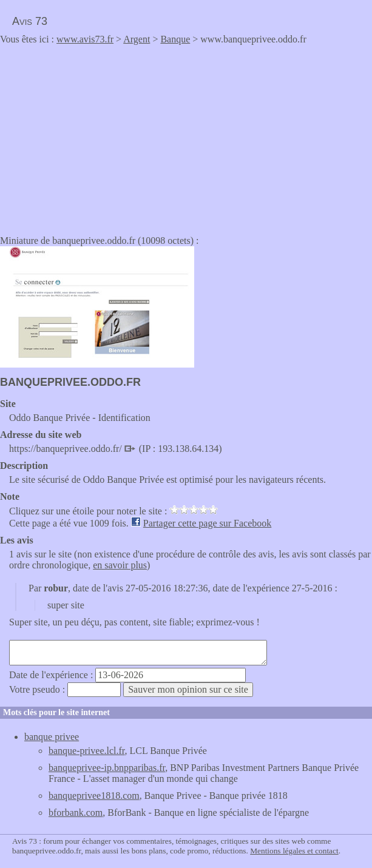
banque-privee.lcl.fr (87, 751)
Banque (175, 39)
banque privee (52, 737)
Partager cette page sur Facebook (207, 523)
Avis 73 (30, 21)
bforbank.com (76, 812)
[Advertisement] (102, 136)
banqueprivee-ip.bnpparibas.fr (107, 768)
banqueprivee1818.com (94, 796)
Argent (137, 39)
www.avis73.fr (85, 39)
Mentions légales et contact (294, 851)
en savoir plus (120, 565)
